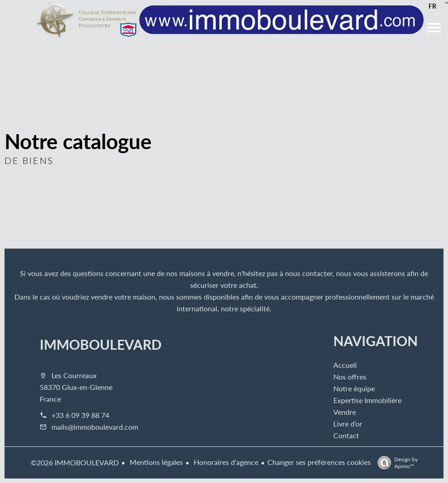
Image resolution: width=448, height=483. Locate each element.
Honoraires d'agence (225, 462)
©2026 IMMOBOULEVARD (75, 462)
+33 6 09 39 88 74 (80, 415)
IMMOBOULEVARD (101, 344)
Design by (395, 462)
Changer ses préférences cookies (319, 462)
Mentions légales (155, 462)
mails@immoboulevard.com (95, 427)
